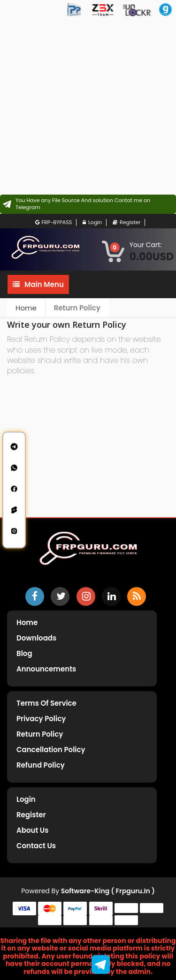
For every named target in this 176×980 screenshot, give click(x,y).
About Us (32, 830)
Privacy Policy (41, 719)
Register (126, 222)
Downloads (36, 638)
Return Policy (77, 308)
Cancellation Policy (51, 750)
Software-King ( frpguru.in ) (108, 891)
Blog (24, 653)
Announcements (46, 669)
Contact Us (36, 846)
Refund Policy (41, 765)
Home (26, 308)
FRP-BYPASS (54, 222)
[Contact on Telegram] (88, 204)
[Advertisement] (88, 107)
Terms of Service (46, 703)
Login (92, 222)
